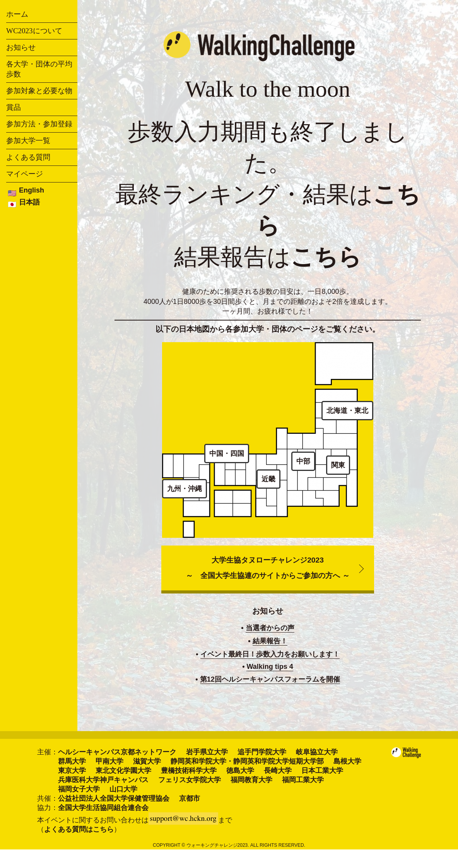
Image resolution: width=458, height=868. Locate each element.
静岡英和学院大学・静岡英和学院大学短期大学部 (247, 761)
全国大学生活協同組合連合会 (103, 808)
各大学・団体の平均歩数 (39, 69)
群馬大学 (72, 761)
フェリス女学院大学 (190, 780)
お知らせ (21, 47)
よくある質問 (28, 157)
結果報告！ (270, 641)
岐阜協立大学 (317, 752)
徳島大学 (240, 771)
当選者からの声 (270, 628)
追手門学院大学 (262, 752)
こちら (326, 257)
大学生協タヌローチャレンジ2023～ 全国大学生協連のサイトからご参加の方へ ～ (267, 568)
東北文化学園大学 (123, 771)
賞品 (14, 107)
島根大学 (347, 761)
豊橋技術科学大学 (189, 771)
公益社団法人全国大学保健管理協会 (114, 798)
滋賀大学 (147, 761)
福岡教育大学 (251, 780)
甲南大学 (109, 761)
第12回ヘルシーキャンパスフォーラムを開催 (270, 679)
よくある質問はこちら (79, 829)
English (32, 190)
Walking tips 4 (270, 667)
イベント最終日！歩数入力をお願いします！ (270, 654)
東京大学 (72, 771)
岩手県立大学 (207, 752)
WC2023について (34, 31)
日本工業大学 (322, 771)
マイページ (25, 174)
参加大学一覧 (28, 141)
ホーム (17, 14)
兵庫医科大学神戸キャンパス (103, 780)
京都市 (190, 798)
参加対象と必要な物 (39, 91)
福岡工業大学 (303, 780)
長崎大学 (278, 771)
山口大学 (123, 789)
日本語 (29, 202)
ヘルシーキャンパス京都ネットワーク (117, 752)
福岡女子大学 (79, 789)
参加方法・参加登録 (39, 124)
